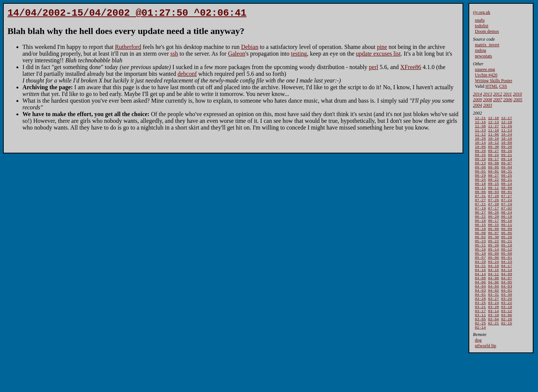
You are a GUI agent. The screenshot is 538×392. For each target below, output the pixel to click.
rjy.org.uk (482, 12)
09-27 (493, 157)
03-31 (493, 327)
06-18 (480, 240)
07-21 (480, 220)
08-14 (506, 196)
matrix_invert (487, 45)
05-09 (493, 279)
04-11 (493, 303)
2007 (498, 100)
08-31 (506, 182)
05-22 (493, 264)
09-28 (506, 153)
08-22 (493, 191)
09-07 (506, 172)
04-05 (506, 313)
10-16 (506, 143)
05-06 (493, 284)
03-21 (480, 342)
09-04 (506, 177)
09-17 (493, 167)
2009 (477, 100)
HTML (492, 86)
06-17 (493, 240)
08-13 (480, 201)
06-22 (480, 235)
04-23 (506, 288)
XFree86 (411, 69)
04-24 (493, 288)
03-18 (506, 342)
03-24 (493, 337)
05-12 (506, 274)
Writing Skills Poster (494, 81)
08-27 (493, 186)
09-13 (480, 172)
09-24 (493, 162)
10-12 (493, 148)
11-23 (480, 133)
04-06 (480, 313)
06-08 (480, 254)
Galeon (236, 56)
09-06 (480, 177)
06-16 (506, 240)
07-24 (506, 216)
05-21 (506, 264)
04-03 (506, 318)
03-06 (506, 351)
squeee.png (485, 69)
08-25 (506, 186)
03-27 (493, 332)
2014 (477, 94)
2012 (498, 94)
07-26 (493, 216)
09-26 (506, 157)
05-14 (493, 274)
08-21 (506, 191)
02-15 (506, 361)
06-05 (506, 254)
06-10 (480, 250)
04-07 (506, 308)
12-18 (493, 119)
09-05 (493, 177)
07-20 (493, 220)
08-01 (506, 206)
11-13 (506, 133)
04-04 (480, 318)
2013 (488, 94)
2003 (488, 105)
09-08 (493, 172)
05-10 (480, 279)
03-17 (480, 347)
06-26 (493, 230)
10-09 (506, 148)
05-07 (480, 284)
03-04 (493, 356)
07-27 (506, 211)
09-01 (480, 182)
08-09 (506, 201)
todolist (482, 26)
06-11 (506, 245)
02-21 (493, 361)
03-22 (506, 337)
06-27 (480, 230)
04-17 (506, 293)
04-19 (493, 293)
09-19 (480, 167)
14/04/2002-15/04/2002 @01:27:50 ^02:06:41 (127, 14)
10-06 (480, 153)
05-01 (506, 284)
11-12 (480, 138)
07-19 (506, 220)
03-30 (506, 327)
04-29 (480, 288)
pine (382, 49)
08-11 (493, 201)
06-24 (506, 230)
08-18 (480, 196)
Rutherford (128, 49)
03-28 (480, 332)
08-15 (493, 196)
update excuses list (378, 56)
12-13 (493, 123)
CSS (503, 86)
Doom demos (487, 31)
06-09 (493, 250)
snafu (480, 20)
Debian (250, 49)
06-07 (493, 254)
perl (373, 69)
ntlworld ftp (486, 385)
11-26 (506, 128)
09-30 (493, 153)
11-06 (493, 138)
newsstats (483, 56)
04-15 (493, 298)
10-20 (480, 143)
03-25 (480, 337)
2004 (477, 105)
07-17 (493, 225)
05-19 (506, 269)
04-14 (506, 298)
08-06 (480, 206)
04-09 (506, 303)
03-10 (493, 351)
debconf (187, 76)
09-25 (480, 162)
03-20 (493, 342)
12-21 (480, 119)
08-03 (493, 206)
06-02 (480, 259)
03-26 (506, 332)
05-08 (506, 279)
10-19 (493, 143)
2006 (508, 100)
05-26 (506, 259)
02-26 (506, 356)
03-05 (480, 356)
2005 (518, 100)
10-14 (480, 148)
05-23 (480, 264)
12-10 (506, 123)
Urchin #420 (486, 75)
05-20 (493, 269)
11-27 (493, 128)
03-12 (506, 347)
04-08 (480, 308)
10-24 (506, 138)
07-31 (480, 211)
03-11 (480, 351)
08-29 (480, 186)
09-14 (506, 167)
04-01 (506, 322)
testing (299, 56)
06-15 (480, 245)
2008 (488, 100)
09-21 (506, 162)
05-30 (493, 259)
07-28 (493, 211)
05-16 (480, 274)
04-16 (480, 298)
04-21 (480, 293)
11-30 (480, 128)
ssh (174, 56)
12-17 (506, 119)
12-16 (480, 123)
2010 (517, 94)
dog (478, 379)
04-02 (493, 322)
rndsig (480, 50)
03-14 (493, 347)
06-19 (506, 235)
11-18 (493, 133)
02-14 (480, 366)
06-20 (493, 235)
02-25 (480, 361)
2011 (508, 94)
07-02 (506, 225)
